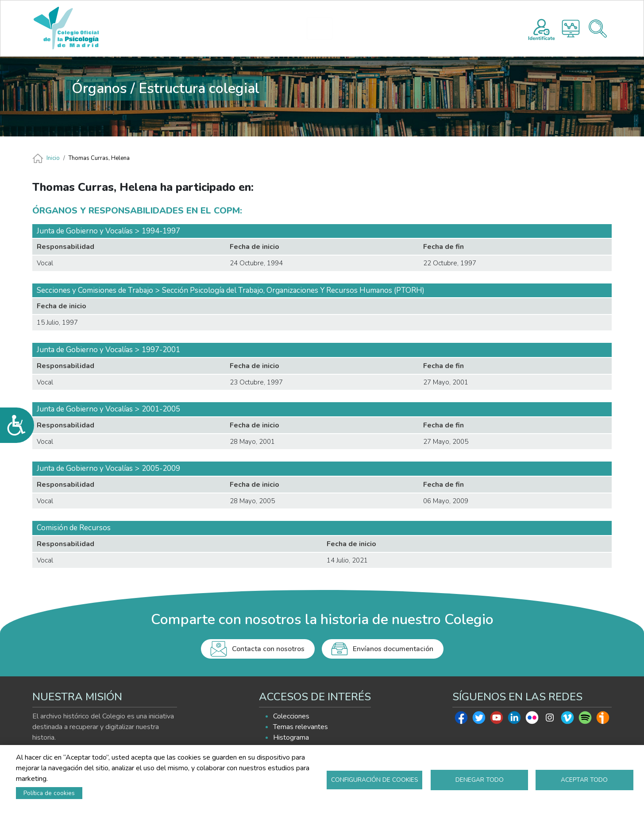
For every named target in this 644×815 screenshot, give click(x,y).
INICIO (195, 28)
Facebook (461, 720)
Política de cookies (49, 793)
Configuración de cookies (375, 780)
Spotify (585, 720)
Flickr (532, 720)
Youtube (497, 720)
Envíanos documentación (393, 649)
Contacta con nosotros (268, 649)
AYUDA (432, 28)
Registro (542, 28)
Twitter (479, 720)
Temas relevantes (301, 727)
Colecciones (291, 716)
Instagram (550, 720)
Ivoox (603, 720)
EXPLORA (378, 28)
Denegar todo (480, 780)
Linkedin (514, 720)
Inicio (53, 158)
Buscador (598, 29)
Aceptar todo (584, 780)
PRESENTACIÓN (247, 28)
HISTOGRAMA (323, 28)
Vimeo (567, 720)
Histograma (571, 29)
